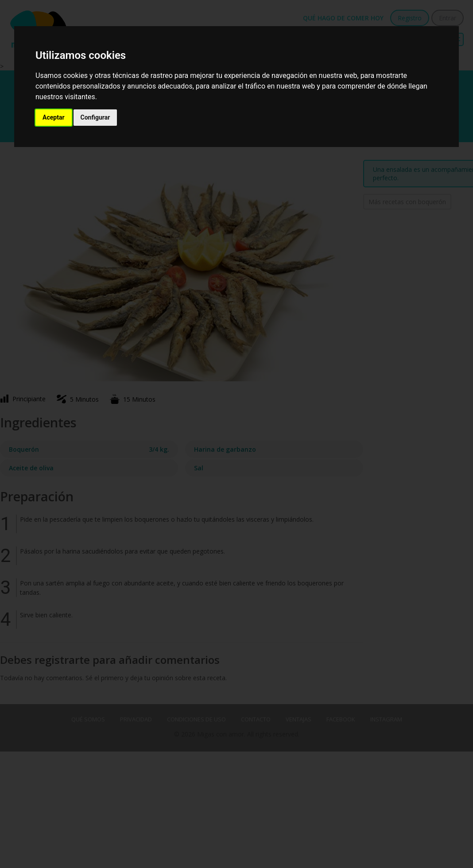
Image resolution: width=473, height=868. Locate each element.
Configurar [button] (95, 117)
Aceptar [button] (54, 117)
